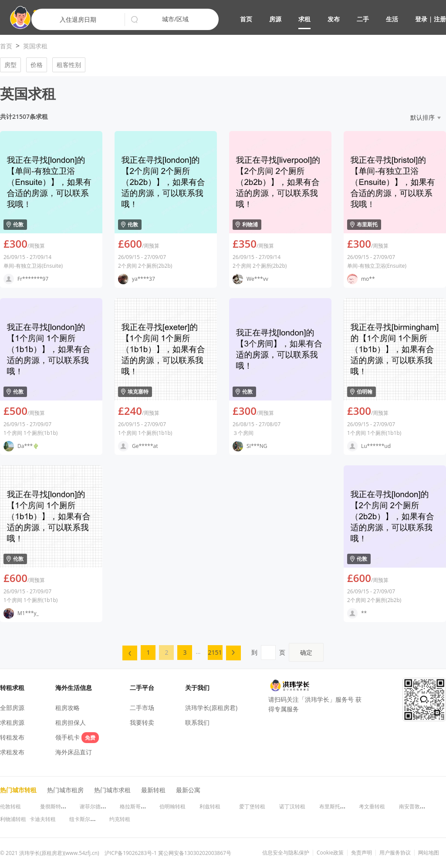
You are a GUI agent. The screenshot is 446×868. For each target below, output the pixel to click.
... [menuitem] (198, 651)
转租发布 (12, 737)
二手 (363, 19)
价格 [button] (37, 65)
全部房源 (12, 708)
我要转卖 (142, 722)
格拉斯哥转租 (135, 806)
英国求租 (35, 46)
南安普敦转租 (415, 806)
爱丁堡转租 (252, 806)
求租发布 (12, 752)
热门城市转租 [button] (18, 790)
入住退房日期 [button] (78, 19)
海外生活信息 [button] (74, 688)
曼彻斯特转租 (56, 806)
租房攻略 (68, 708)
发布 (334, 19)
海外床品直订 (74, 752)
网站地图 (429, 853)
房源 (275, 19)
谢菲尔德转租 (95, 806)
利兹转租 (210, 806)
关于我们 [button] (197, 688)
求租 (304, 19)
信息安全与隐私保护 (286, 853)
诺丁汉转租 (292, 806)
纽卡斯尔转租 (85, 819)
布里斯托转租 (335, 806)
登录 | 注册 (431, 19)
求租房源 (12, 722)
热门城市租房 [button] (65, 790)
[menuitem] (130, 653)
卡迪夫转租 (43, 819)
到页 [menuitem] (287, 652)
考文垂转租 (372, 806)
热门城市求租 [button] (112, 790)
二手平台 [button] (142, 688)
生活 (392, 19)
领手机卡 (77, 737)
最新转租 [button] (153, 790)
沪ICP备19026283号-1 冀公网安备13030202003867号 (168, 853)
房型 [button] (10, 65)
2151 (215, 652)
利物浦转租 (13, 819)
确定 (306, 652)
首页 (246, 19)
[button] (343, 20)
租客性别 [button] (69, 65)
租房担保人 (71, 722)
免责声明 (362, 853)
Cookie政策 (330, 853)
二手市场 (142, 708)
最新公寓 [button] (188, 790)
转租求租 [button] (12, 688)
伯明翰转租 (172, 806)
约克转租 (120, 819)
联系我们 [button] (197, 722)
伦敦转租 (10, 806)
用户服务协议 (395, 853)
